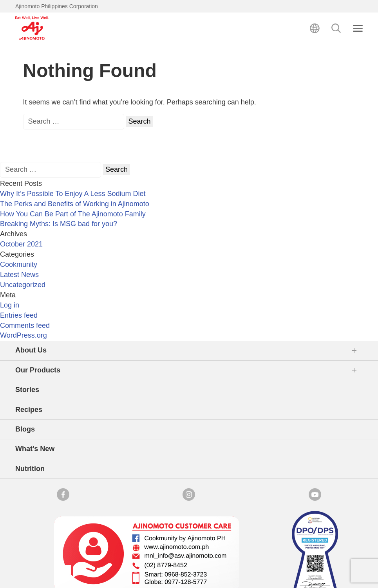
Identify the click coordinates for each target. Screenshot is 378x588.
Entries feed (19, 315)
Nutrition (30, 469)
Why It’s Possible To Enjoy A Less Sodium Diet (73, 194)
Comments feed (25, 325)
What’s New (35, 449)
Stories (27, 390)
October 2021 (21, 244)
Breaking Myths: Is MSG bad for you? (59, 224)
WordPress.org (24, 335)
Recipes (29, 410)
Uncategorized (23, 285)
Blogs (25, 429)
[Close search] (358, 28)
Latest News (19, 275)
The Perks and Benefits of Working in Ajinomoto (75, 204)
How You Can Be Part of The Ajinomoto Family (73, 214)
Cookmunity (19, 264)
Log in (10, 305)
